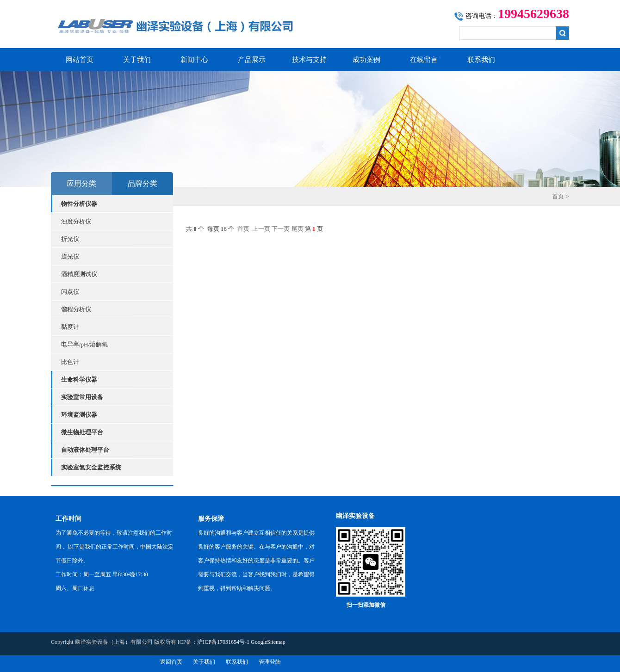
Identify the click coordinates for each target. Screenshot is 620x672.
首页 (558, 196)
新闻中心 (194, 60)
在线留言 (424, 60)
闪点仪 (70, 292)
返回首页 (171, 662)
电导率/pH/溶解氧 (84, 344)
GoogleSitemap (268, 642)
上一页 (261, 229)
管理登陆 (270, 662)
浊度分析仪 (76, 221)
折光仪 (70, 239)
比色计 (70, 362)
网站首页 (80, 60)
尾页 (298, 229)
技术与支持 (309, 60)
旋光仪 (70, 256)
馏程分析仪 (76, 309)
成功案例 (366, 60)
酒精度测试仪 (79, 274)
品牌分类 (143, 183)
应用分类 (81, 183)
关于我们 (137, 60)
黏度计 (70, 327)
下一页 (281, 229)
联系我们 (481, 60)
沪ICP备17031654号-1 (223, 642)
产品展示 (252, 60)
